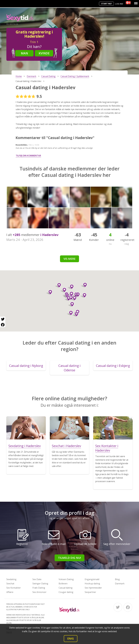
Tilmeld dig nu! (69, 558)
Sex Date (37, 579)
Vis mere (69, 259)
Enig (71, 638)
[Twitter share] (3, 319)
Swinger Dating (40, 584)
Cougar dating (66, 592)
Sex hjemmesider (93, 588)
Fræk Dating (39, 588)
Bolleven (63, 584)
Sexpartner (90, 592)
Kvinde (44, 53)
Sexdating (11, 579)
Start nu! (106, 4)
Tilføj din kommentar (28, 156)
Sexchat (10, 584)
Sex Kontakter (14, 588)
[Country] (128, 3)
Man (24, 53)
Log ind (119, 4)
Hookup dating (92, 584)
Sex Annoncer (39, 592)
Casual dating (66, 588)
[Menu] (136, 3)
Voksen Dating (66, 579)
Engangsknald (92, 579)
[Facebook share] (3, 325)
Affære (10, 592)
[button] (58, 285)
